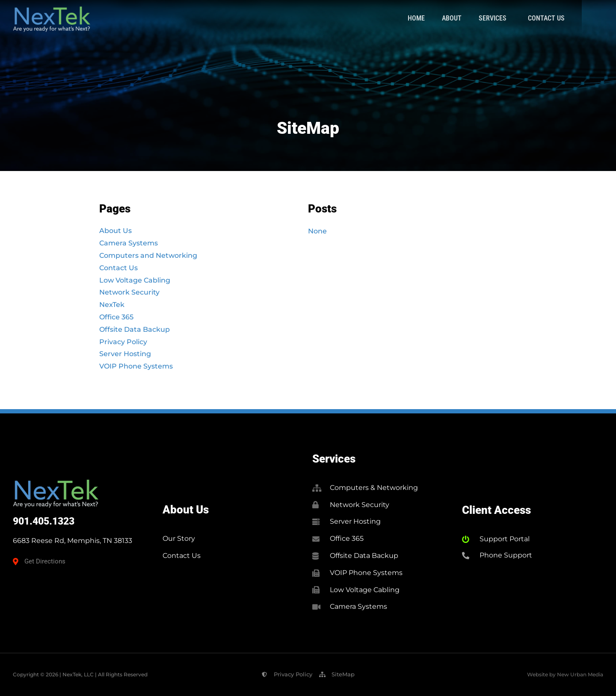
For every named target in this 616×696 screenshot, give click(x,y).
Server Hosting (125, 354)
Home (450, 18)
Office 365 (116, 317)
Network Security (129, 292)
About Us (115, 231)
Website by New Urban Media (565, 674)
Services (529, 18)
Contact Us (580, 18)
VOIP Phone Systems (136, 366)
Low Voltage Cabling (135, 280)
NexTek (112, 305)
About (486, 18)
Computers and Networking (148, 255)
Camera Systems (129, 243)
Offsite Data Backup (135, 329)
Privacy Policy (123, 342)
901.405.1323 (44, 521)
